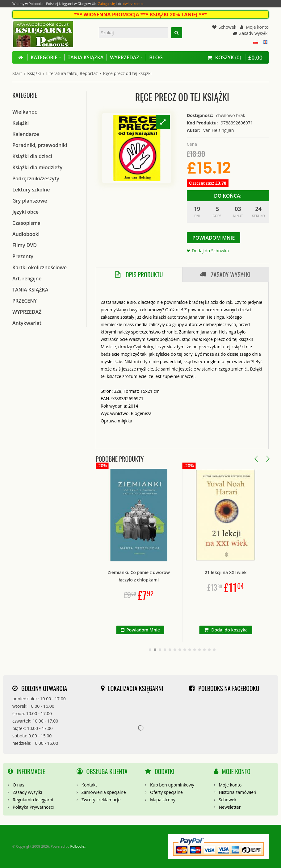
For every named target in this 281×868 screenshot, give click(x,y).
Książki (34, 73)
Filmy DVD (25, 245)
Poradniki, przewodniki (40, 145)
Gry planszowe (30, 201)
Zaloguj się (107, 4)
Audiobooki (26, 234)
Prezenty (23, 256)
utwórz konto (132, 4)
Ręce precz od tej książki (127, 73)
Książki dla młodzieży (37, 167)
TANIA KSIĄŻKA (30, 290)
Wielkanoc (25, 112)
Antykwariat (27, 323)
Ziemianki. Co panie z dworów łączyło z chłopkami (177, 576)
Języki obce (25, 212)
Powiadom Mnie (214, 238)
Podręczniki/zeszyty (36, 178)
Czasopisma (26, 223)
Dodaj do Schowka (210, 251)
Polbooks (77, 846)
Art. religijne (27, 279)
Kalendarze (26, 134)
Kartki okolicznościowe (40, 267)
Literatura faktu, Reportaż (72, 73)
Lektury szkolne (31, 190)
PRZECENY (25, 301)
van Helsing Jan (219, 130)
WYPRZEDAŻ (27, 312)
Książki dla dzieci (32, 156)
